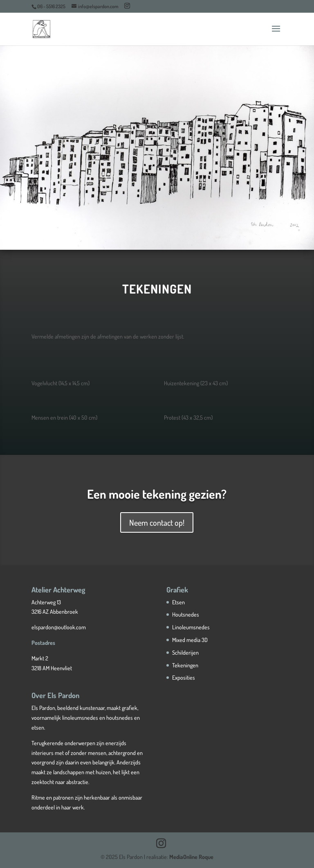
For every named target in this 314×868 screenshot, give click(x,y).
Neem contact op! (157, 522)
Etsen (178, 602)
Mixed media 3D (190, 640)
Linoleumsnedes (191, 627)
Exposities (184, 677)
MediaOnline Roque (191, 857)
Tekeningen (185, 665)
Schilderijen (185, 652)
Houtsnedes (186, 614)
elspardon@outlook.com (59, 627)
